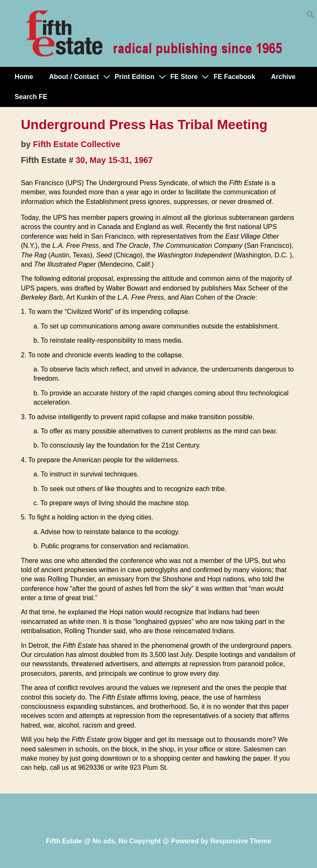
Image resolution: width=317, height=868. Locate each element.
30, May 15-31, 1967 (114, 160)
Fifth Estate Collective (77, 144)
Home (24, 77)
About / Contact (74, 77)
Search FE (31, 97)
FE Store (184, 77)
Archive (283, 77)
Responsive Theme (241, 841)
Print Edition (135, 77)
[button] (311, 17)
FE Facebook (234, 77)
